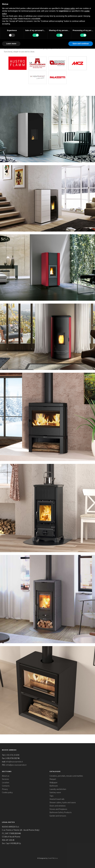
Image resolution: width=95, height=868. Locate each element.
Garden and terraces (58, 816)
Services (5, 779)
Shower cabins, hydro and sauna (63, 802)
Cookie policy (7, 792)
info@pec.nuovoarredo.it (16, 765)
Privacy (5, 789)
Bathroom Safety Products (61, 812)
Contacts (6, 786)
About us (6, 776)
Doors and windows (58, 806)
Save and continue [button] (81, 44)
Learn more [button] (11, 44)
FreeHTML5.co (53, 858)
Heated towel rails (57, 799)
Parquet (53, 779)
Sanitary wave (55, 792)
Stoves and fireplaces (58, 809)
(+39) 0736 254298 (12, 755)
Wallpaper (54, 782)
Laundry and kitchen (58, 789)
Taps (51, 796)
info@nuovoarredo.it (14, 762)
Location (6, 782)
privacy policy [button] (70, 8)
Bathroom (54, 786)
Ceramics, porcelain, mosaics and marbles (66, 776)
